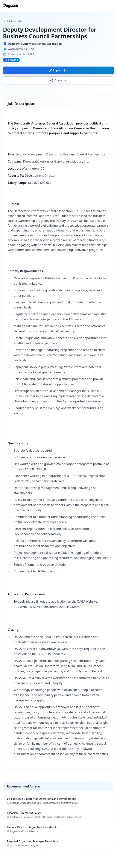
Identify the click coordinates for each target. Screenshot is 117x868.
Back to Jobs (14, 21)
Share (58, 80)
